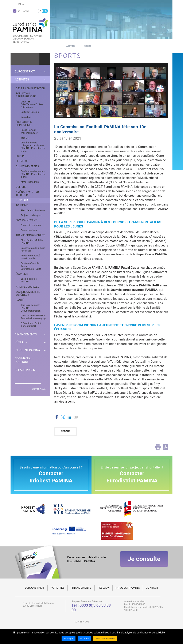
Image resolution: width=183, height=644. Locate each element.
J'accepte (69, 639)
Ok (45, 59)
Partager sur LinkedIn (69, 417)
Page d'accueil (56, 46)
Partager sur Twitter (63, 417)
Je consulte (144, 563)
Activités (71, 46)
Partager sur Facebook (57, 417)
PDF (166, 447)
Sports (88, 46)
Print (158, 447)
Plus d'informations (105, 639)
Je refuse (84, 639)
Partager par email (76, 417)
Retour (66, 431)
